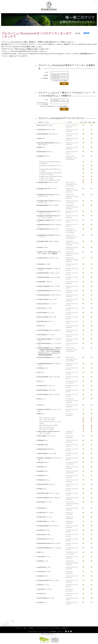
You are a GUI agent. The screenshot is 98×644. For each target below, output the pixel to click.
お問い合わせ (65, 628)
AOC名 (46, 72)
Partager (87, 33)
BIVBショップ (19, 628)
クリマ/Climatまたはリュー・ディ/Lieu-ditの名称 (42, 103)
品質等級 (46, 75)
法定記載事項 (53, 631)
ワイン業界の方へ (31, 628)
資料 (25, 628)
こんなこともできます (32, 631)
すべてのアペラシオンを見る (60, 81)
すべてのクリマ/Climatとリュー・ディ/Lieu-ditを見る (54, 106)
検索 (64, 84)
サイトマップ (41, 631)
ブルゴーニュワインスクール (43, 628)
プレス (47, 631)
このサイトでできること (55, 628)
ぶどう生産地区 (44, 78)
